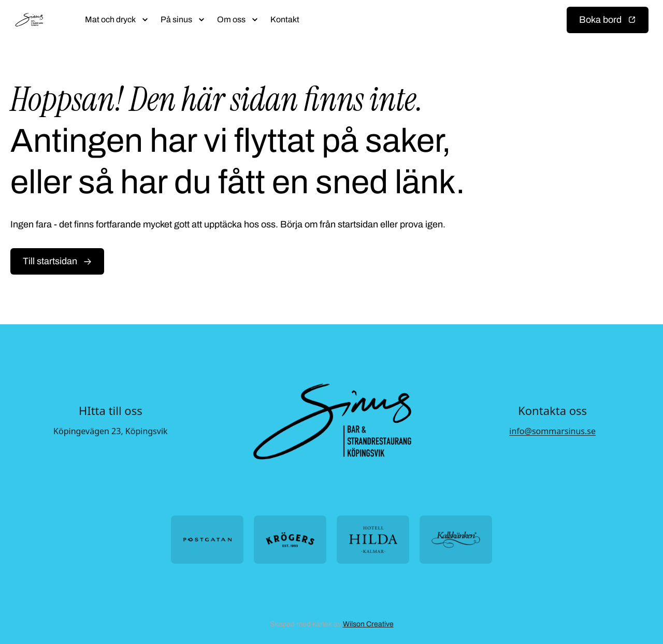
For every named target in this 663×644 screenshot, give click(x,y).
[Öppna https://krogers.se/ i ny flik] (290, 540)
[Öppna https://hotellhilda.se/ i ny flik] (373, 540)
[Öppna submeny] (145, 20)
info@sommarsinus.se (552, 431)
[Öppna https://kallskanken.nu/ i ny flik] (456, 540)
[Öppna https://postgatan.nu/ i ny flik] (207, 540)
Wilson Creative (368, 624)
